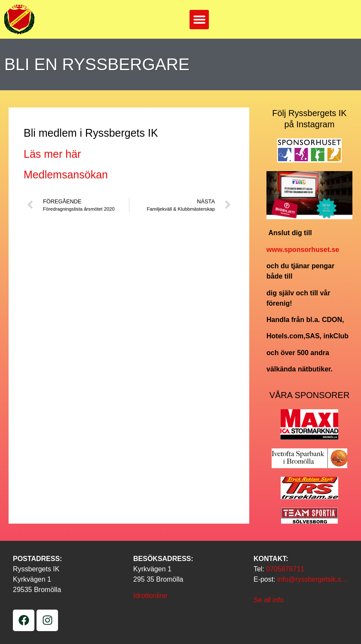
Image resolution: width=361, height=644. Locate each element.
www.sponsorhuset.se (303, 250)
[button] (199, 20)
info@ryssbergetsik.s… (313, 579)
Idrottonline (150, 596)
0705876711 (285, 569)
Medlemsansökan (66, 175)
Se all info (269, 600)
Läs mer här (52, 154)
